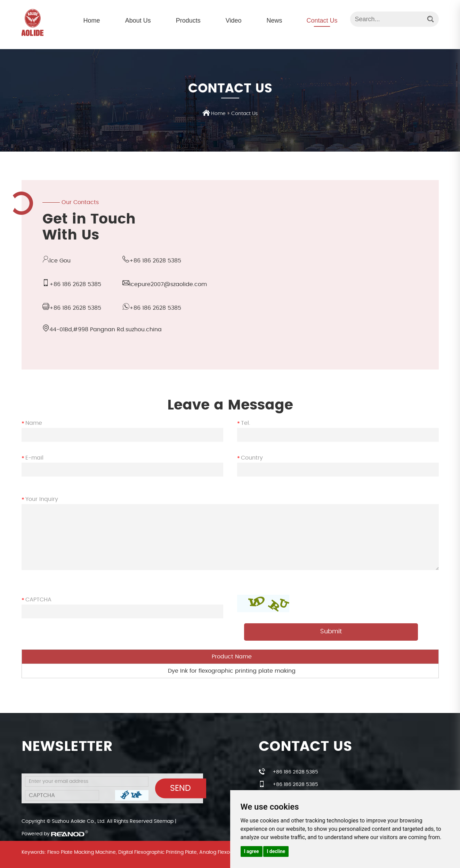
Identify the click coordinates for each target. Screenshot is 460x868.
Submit (331, 632)
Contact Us (322, 21)
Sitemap (164, 821)
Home (92, 21)
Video (234, 21)
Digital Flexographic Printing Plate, (158, 852)
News (274, 21)
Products (188, 21)
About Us (138, 21)
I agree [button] (252, 851)
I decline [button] (276, 851)
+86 (75, 308)
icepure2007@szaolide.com (168, 284)
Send (180, 788)
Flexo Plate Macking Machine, (82, 852)
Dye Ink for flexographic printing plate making (232, 671)
